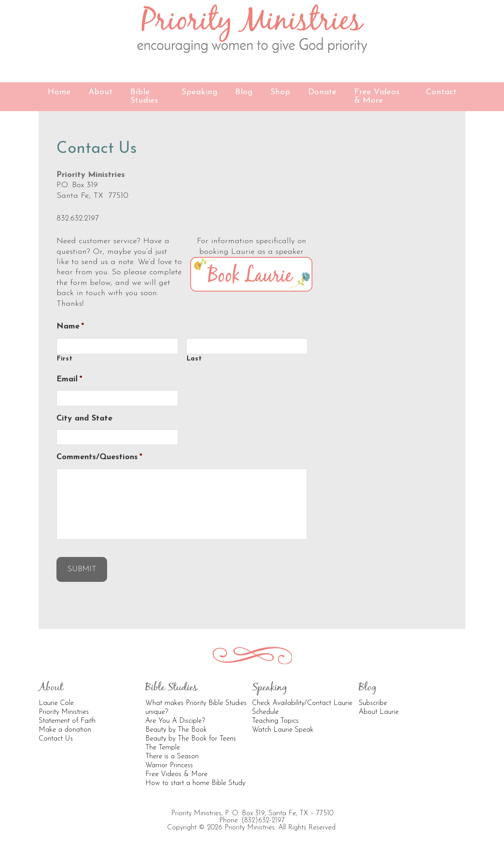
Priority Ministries (252, 29)
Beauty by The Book (176, 730)
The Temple (163, 748)
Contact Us (56, 739)
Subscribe (373, 703)
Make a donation (65, 730)
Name (70, 326)
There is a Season (172, 757)
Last (194, 359)
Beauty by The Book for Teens (191, 739)
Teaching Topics (275, 721)
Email (69, 379)
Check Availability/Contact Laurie (302, 703)
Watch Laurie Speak (283, 730)
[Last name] (247, 346)
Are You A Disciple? (175, 721)
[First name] (117, 346)
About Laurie (379, 712)
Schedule (265, 712)
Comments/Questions (99, 457)
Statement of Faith (67, 721)
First (65, 359)
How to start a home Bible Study (195, 783)
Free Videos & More (176, 774)
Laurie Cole (56, 703)
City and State (84, 418)
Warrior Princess (169, 765)
